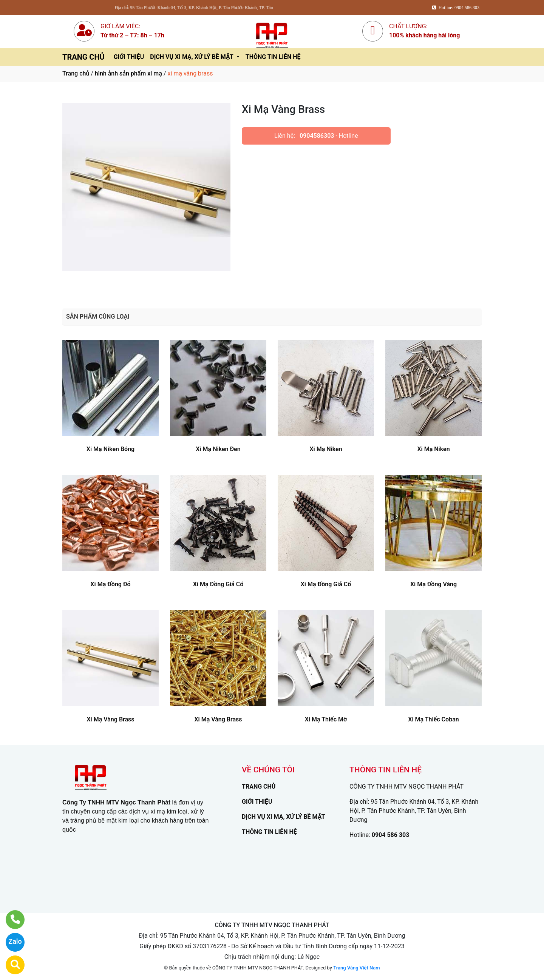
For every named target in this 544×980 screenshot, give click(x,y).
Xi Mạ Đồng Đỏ (110, 584)
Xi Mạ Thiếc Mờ (326, 719)
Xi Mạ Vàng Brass (110, 719)
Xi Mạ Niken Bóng (110, 449)
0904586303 (317, 136)
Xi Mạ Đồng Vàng (433, 584)
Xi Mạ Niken (326, 449)
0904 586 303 (391, 835)
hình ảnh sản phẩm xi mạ (128, 73)
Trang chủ (76, 73)
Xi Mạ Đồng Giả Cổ (218, 584)
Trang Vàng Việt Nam (356, 968)
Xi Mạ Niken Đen (218, 449)
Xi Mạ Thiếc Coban (433, 719)
